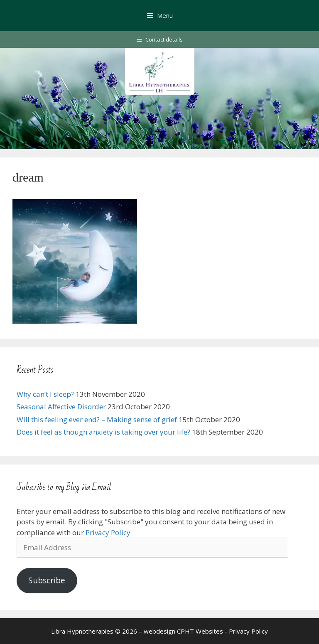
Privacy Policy (108, 532)
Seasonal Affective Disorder (61, 407)
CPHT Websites (200, 631)
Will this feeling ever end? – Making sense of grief (97, 419)
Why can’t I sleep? (45, 394)
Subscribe (47, 580)
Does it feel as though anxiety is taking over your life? (103, 432)
